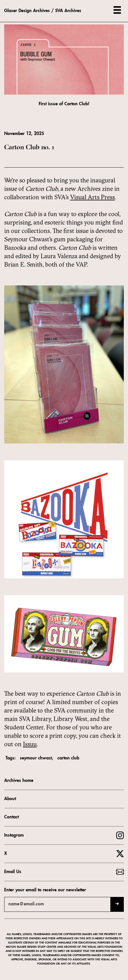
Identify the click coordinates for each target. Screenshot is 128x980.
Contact (11, 817)
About (10, 799)
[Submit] (117, 904)
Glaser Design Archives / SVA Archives (43, 11)
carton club (68, 758)
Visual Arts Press (92, 197)
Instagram (14, 835)
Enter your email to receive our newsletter (45, 890)
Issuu (30, 744)
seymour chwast (36, 758)
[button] (117, 10)
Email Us (13, 872)
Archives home (19, 781)
